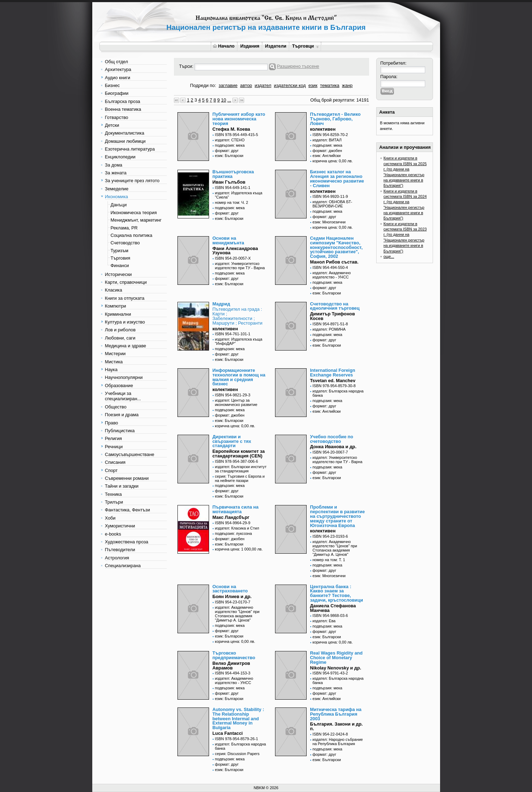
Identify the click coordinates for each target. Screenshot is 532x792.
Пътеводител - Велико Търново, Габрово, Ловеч (336, 119)
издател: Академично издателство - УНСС (332, 275)
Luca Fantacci (228, 733)
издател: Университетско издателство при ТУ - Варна (240, 266)
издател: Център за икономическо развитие (236, 402)
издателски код (290, 85)
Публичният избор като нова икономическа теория (239, 119)
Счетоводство (125, 243)
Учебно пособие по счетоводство (332, 439)
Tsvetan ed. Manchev (333, 381)
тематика (330, 85)
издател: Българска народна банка (338, 393)
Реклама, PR (124, 228)
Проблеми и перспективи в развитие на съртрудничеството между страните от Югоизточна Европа (338, 516)
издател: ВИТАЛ (327, 140)
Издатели (276, 46)
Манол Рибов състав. (334, 262)
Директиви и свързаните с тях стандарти (232, 441)
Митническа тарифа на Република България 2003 (336, 714)
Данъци (119, 205)
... (229, 100)
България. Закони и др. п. (337, 726)
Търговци (305, 46)
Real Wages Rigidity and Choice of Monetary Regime (336, 658)
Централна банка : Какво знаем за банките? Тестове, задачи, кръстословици (337, 593)
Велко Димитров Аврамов (231, 666)
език (313, 85)
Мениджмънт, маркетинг (136, 220)
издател (263, 85)
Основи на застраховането (230, 589)
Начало (224, 46)
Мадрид (221, 304)
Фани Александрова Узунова (235, 251)
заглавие (228, 85)
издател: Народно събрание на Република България (338, 742)
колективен (323, 129)
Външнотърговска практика (233, 174)
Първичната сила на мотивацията (236, 509)
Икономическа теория (134, 213)
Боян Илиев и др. (232, 596)
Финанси (120, 265)
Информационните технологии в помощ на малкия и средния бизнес (239, 377)
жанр (347, 85)
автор (246, 85)
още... (389, 256)
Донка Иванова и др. (333, 447)
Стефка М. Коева (231, 129)
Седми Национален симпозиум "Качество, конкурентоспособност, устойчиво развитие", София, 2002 (336, 247)
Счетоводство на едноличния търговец (335, 306)
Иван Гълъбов (229, 182)
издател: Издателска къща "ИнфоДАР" (239, 341)
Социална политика (132, 235)
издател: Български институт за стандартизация (241, 469)
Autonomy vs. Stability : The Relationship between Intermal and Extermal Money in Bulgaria (238, 718)
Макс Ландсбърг (231, 517)
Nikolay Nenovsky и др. (336, 668)
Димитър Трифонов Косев (333, 316)
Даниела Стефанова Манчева (333, 608)
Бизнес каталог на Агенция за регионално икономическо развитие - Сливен (337, 178)
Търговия (120, 258)
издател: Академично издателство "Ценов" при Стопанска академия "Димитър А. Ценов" (335, 548)
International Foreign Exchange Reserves (333, 373)
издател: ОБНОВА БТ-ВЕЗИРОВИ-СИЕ (333, 204)
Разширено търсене (298, 66)
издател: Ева (324, 621)
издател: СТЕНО (230, 140)
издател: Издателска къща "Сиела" (239, 195)
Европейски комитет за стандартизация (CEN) (239, 454)
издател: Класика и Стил (237, 528)
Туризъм (120, 251)
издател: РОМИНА (329, 329)
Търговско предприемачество (234, 655)
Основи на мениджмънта (228, 240)
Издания (250, 46)
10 (224, 100)
